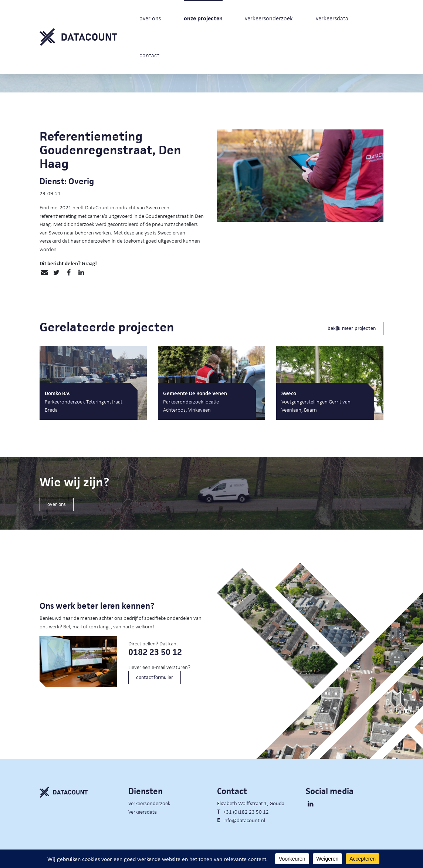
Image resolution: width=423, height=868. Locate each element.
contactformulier (155, 677)
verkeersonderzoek (269, 18)
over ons (150, 18)
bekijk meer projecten (352, 328)
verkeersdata (332, 18)
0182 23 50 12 (155, 652)
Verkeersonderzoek (149, 803)
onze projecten (203, 18)
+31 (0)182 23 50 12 (246, 811)
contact (149, 55)
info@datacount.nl (244, 820)
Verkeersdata (143, 811)
